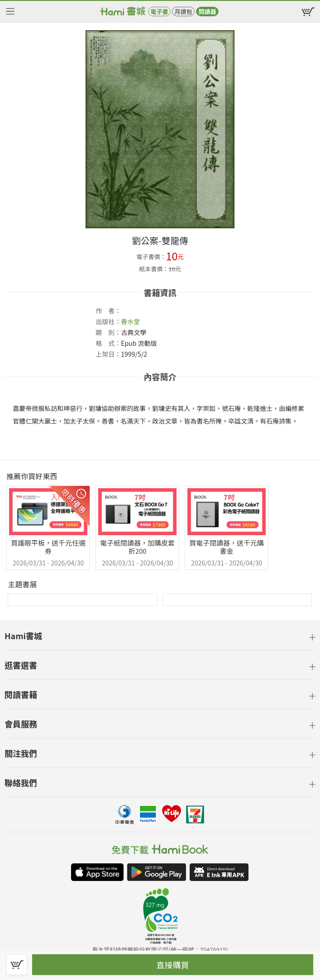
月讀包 (183, 12)
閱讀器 (207, 12)
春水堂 (130, 321)
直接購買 (173, 965)
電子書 (159, 12)
